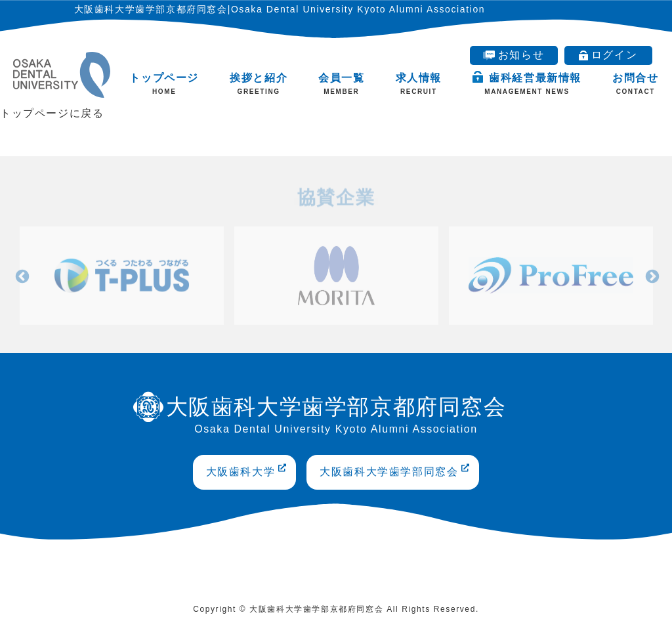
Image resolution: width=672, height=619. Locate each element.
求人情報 (419, 84)
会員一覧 (341, 84)
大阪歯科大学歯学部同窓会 (395, 471)
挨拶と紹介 (259, 84)
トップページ (164, 84)
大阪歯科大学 (247, 471)
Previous (21, 275)
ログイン (608, 55)
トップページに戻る (52, 113)
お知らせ (514, 55)
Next (651, 275)
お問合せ (635, 84)
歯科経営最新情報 (527, 83)
